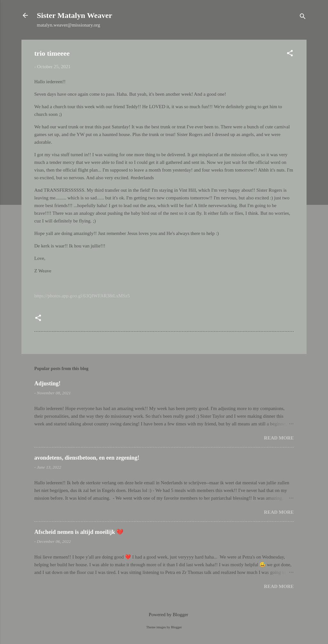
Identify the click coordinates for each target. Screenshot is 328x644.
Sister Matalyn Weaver (74, 15)
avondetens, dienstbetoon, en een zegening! (87, 458)
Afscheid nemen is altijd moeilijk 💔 (79, 532)
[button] (290, 54)
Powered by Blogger (164, 615)
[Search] (303, 17)
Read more (279, 438)
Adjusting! (47, 383)
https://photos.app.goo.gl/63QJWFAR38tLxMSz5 (82, 296)
